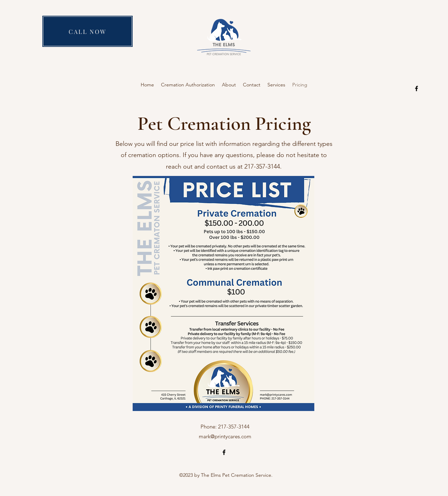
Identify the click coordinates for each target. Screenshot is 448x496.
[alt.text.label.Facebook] (416, 88)
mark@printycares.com (225, 436)
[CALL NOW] (87, 31)
